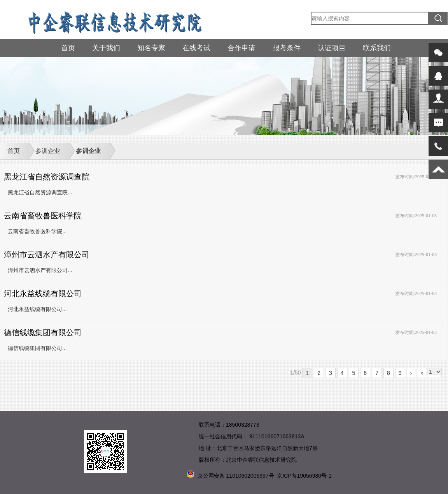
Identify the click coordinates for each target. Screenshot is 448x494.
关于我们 (106, 48)
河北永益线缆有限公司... (37, 309)
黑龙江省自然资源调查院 (47, 177)
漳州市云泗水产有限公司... (40, 270)
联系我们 (377, 48)
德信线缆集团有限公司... (37, 348)
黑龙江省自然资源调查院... (40, 192)
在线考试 (196, 48)
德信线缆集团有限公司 (43, 332)
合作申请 (241, 48)
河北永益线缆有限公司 (43, 294)
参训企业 (48, 151)
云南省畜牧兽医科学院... (37, 231)
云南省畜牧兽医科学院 (43, 216)
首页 (68, 48)
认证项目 (332, 48)
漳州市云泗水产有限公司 (47, 255)
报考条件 (287, 48)
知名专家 (151, 48)
